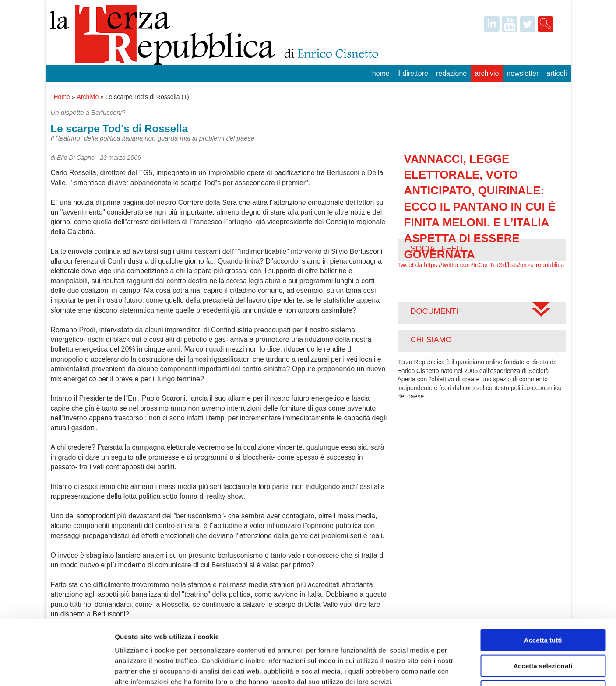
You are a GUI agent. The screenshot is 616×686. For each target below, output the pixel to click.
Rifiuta (543, 630)
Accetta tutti (543, 579)
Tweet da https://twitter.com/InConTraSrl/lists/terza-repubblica (481, 265)
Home (381, 73)
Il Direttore (413, 73)
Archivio (487, 73)
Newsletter (523, 73)
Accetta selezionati (543, 605)
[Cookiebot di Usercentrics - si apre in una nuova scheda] (57, 669)
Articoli (556, 73)
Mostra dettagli (461, 669)
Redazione (451, 73)
